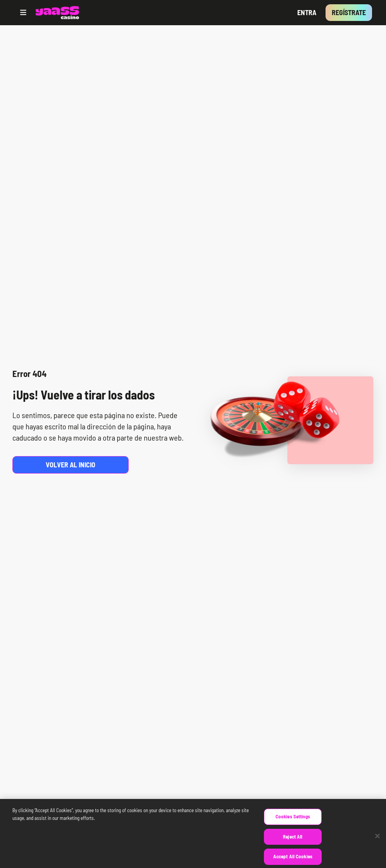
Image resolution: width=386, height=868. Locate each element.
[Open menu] (23, 13)
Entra (307, 12)
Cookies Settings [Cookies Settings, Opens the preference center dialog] (293, 822)
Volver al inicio (71, 465)
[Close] (377, 842)
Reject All (293, 842)
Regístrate (349, 12)
